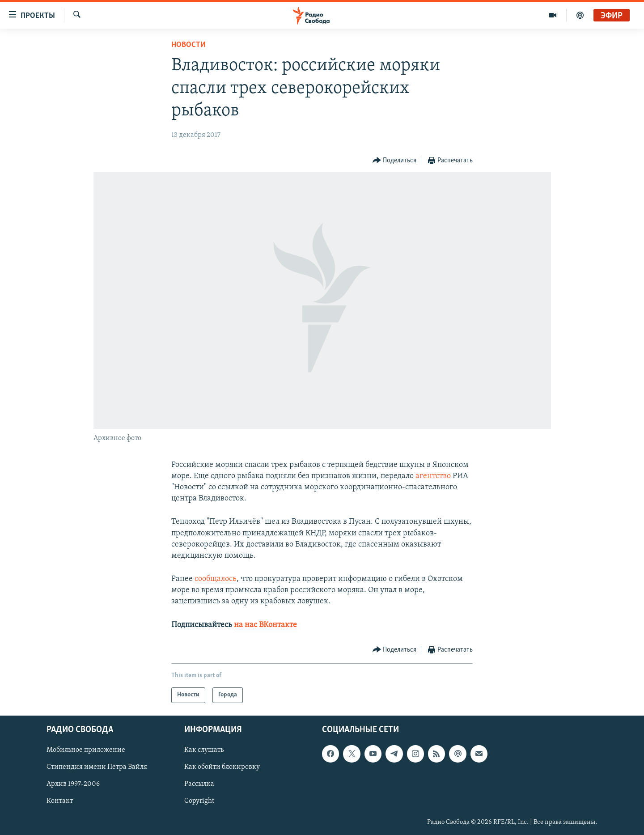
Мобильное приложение (86, 750)
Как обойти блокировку (222, 767)
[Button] (395, 161)
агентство (433, 476)
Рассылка (199, 784)
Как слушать (204, 750)
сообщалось (216, 579)
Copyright (199, 801)
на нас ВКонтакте (265, 625)
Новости (189, 45)
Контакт (60, 801)
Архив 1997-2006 (73, 784)
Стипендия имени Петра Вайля (97, 767)
